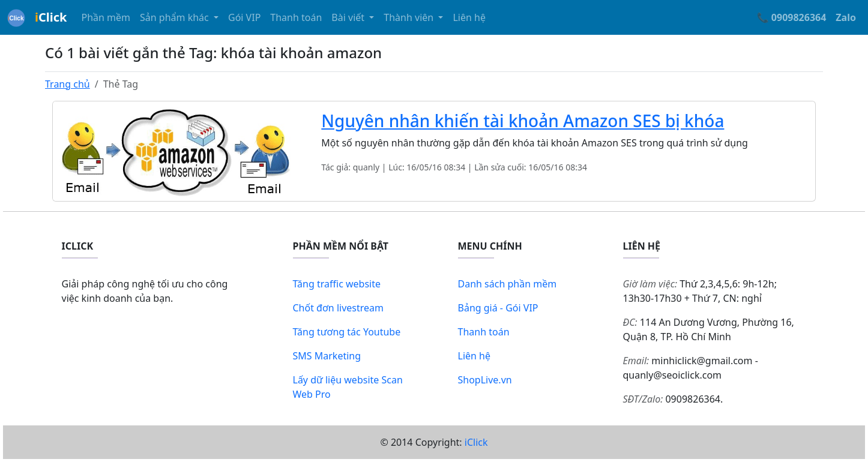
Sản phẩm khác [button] (176, 17)
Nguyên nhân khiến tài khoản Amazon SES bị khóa (523, 121)
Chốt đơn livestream (339, 308)
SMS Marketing (327, 356)
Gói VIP (244, 17)
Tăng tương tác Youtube (347, 332)
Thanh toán (296, 17)
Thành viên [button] (410, 17)
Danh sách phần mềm (508, 284)
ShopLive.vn (485, 380)
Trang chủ (68, 84)
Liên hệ (469, 17)
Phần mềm (106, 17)
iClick (476, 442)
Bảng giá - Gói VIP (498, 308)
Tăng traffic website (337, 284)
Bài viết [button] (349, 17)
